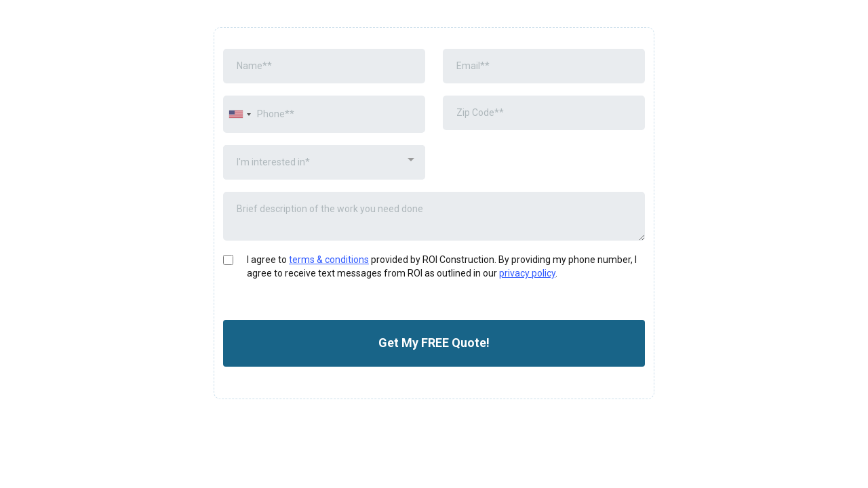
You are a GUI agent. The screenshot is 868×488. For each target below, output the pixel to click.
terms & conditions (329, 260)
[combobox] (239, 114)
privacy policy (527, 273)
